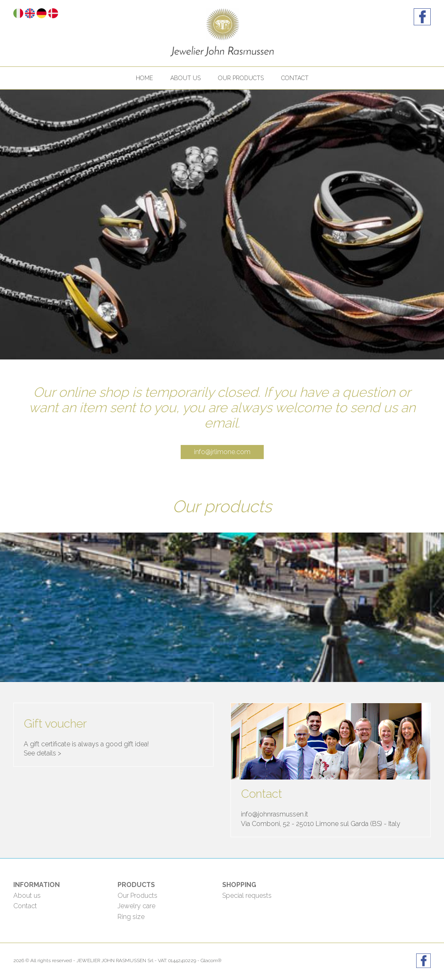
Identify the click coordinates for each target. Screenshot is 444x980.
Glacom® (211, 960)
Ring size (131, 917)
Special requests (247, 896)
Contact (295, 78)
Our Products (137, 896)
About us (185, 78)
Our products (241, 78)
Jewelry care (136, 906)
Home (144, 78)
